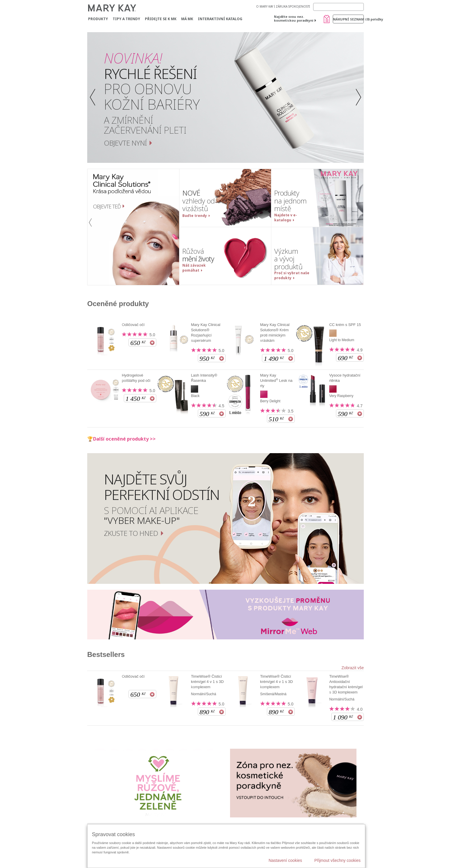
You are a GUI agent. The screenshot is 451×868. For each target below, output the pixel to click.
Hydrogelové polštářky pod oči (136, 378)
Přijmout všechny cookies (337, 860)
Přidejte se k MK (161, 19)
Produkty (98, 19)
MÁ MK (187, 19)
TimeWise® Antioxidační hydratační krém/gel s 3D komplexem (346, 684)
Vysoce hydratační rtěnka (345, 378)
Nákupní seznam (348, 19)
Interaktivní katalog (220, 19)
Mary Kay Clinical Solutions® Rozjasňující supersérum (205, 333)
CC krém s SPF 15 (345, 325)
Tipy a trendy (126, 19)
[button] (94, 98)
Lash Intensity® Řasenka (204, 378)
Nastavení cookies (285, 860)
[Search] (338, 7)
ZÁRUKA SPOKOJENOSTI (293, 6)
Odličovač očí (133, 325)
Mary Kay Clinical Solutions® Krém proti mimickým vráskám (275, 333)
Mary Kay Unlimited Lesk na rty (276, 380)
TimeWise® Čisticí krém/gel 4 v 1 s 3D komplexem (207, 682)
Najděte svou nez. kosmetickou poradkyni (294, 18)
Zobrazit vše (353, 668)
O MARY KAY (265, 6)
